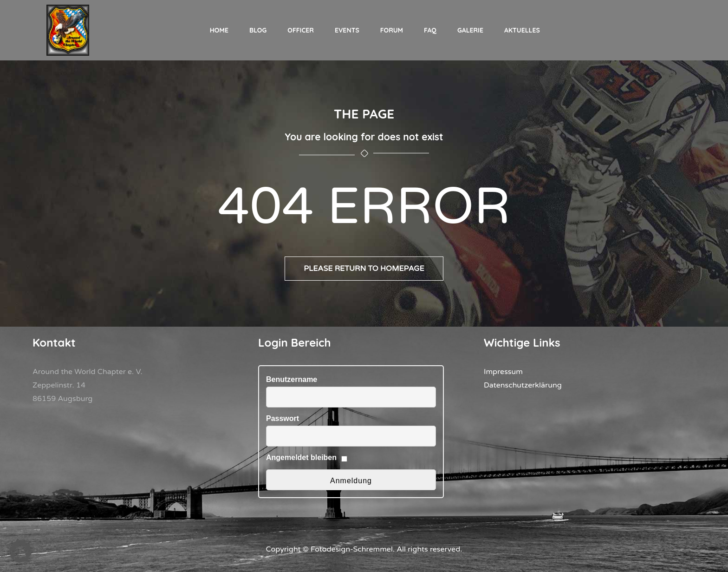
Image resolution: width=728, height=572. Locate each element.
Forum (392, 30)
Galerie (470, 30)
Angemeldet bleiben (301, 457)
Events (347, 30)
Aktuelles (522, 30)
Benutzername (292, 379)
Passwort (283, 418)
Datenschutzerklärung (523, 385)
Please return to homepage (364, 269)
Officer (301, 30)
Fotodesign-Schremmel (352, 549)
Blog (258, 30)
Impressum (503, 372)
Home (219, 30)
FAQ (430, 30)
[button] (20, 552)
